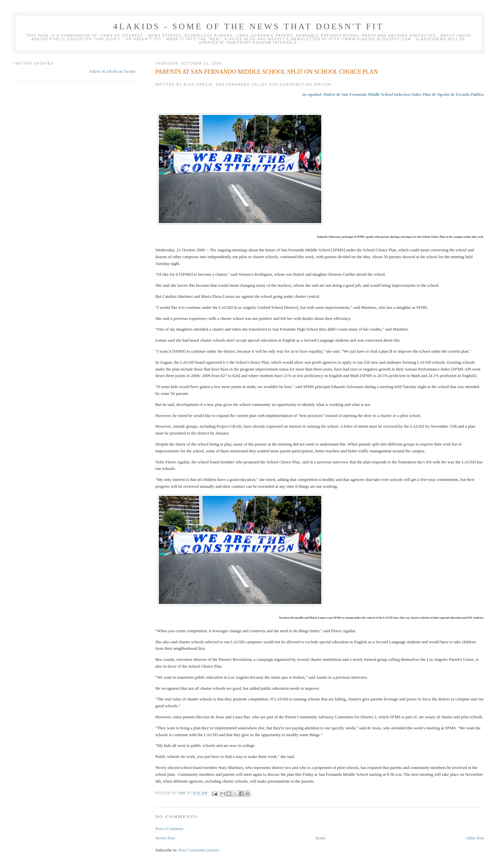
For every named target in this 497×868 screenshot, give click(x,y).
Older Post (475, 838)
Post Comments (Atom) (199, 850)
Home (321, 838)
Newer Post (165, 838)
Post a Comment (169, 829)
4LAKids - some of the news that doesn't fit (248, 26)
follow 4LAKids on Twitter (112, 71)
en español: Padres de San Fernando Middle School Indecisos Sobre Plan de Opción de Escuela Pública (393, 94)
